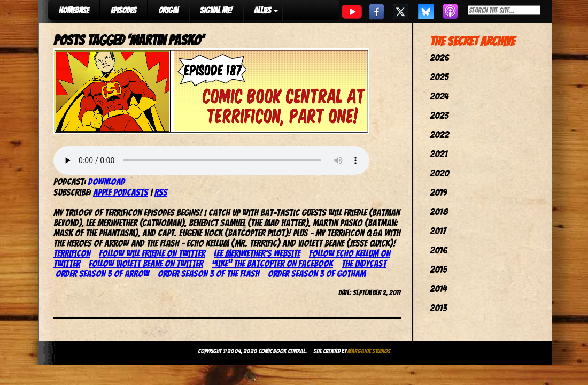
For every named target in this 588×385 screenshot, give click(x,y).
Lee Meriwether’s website (257, 253)
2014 (438, 288)
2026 (439, 57)
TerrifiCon (72, 253)
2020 (439, 173)
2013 (438, 308)
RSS (161, 192)
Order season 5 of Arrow (102, 274)
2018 (439, 211)
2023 (439, 115)
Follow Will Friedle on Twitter (152, 253)
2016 (439, 250)
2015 (438, 269)
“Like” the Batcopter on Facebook (272, 263)
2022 (439, 134)
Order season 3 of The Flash (208, 274)
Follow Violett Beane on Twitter (146, 263)
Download (107, 182)
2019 (438, 192)
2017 (438, 231)
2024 (439, 96)
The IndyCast (364, 263)
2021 (439, 154)
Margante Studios (369, 351)
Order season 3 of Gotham (317, 274)
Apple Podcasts (121, 192)
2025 (439, 77)
